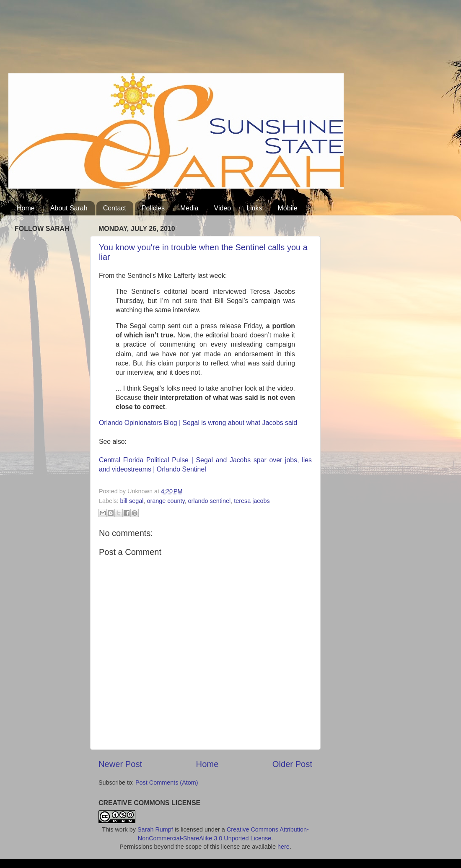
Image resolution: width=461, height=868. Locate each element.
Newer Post (120, 764)
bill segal (132, 501)
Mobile (288, 208)
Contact (115, 208)
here (284, 847)
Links (254, 208)
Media (189, 208)
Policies (153, 208)
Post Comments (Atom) (167, 782)
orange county (166, 501)
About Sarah (69, 208)
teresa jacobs (252, 501)
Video (223, 208)
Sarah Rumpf (155, 829)
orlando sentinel (210, 501)
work (121, 829)
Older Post (292, 764)
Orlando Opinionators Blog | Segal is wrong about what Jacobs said (198, 423)
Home (26, 208)
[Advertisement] (161, 40)
